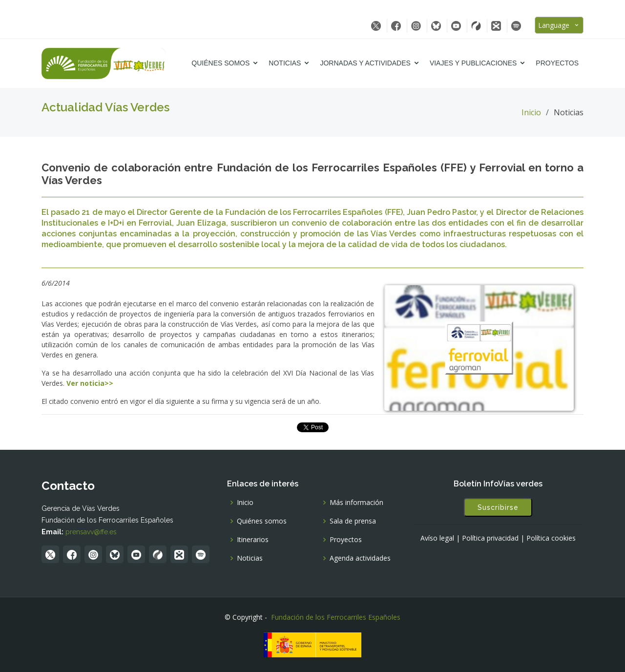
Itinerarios (253, 540)
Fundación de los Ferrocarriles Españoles (336, 617)
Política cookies (551, 538)
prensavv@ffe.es (91, 532)
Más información (356, 503)
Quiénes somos (220, 63)
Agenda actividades (360, 558)
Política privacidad (490, 538)
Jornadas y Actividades (365, 63)
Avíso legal (437, 538)
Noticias (285, 63)
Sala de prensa (353, 521)
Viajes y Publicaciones (473, 63)
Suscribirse (498, 507)
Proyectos (557, 63)
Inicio (531, 112)
